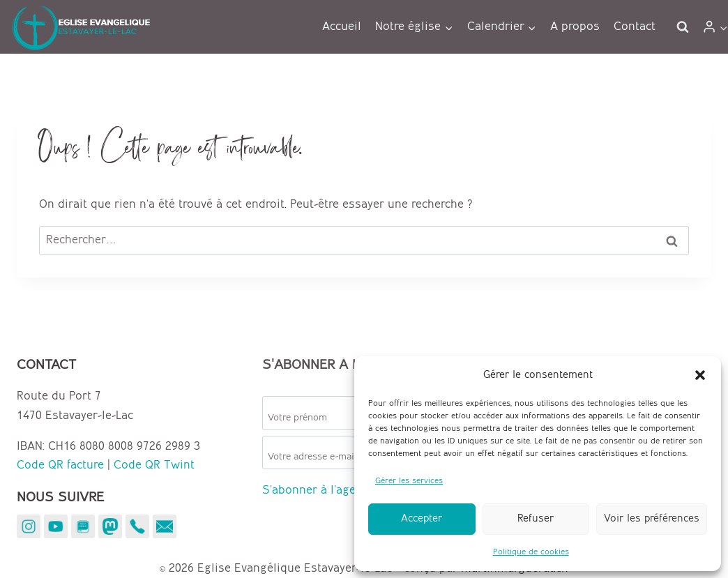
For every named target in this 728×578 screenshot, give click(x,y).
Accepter (422, 519)
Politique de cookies (531, 552)
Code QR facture (60, 465)
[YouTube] (56, 526)
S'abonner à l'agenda (319, 490)
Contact (635, 26)
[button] (700, 375)
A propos (575, 26)
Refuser (536, 519)
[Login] (715, 27)
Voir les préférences (652, 519)
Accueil (342, 26)
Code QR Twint (154, 465)
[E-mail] (165, 526)
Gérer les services (409, 481)
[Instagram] (29, 526)
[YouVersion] (83, 526)
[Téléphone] (137, 526)
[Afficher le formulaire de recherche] (683, 27)
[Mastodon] (110, 526)
